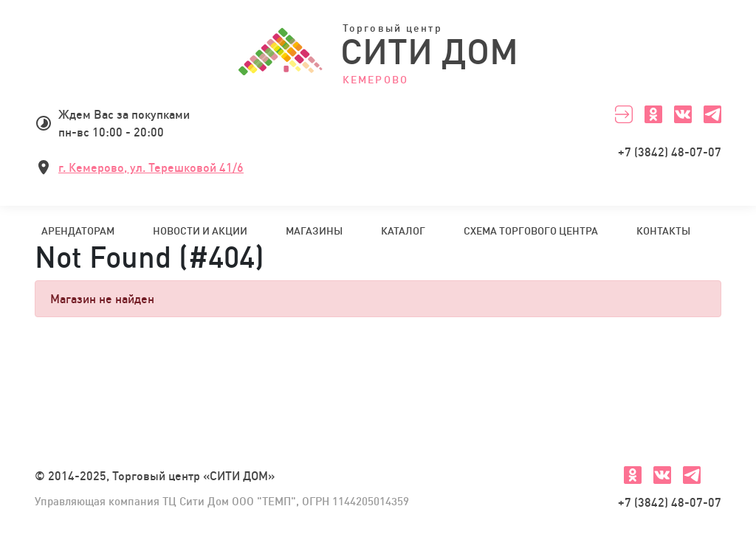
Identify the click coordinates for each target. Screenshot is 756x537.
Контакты (663, 231)
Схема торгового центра (531, 231)
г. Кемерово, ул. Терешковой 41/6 (151, 167)
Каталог (403, 231)
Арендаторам (78, 231)
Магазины (314, 231)
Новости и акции (200, 231)
